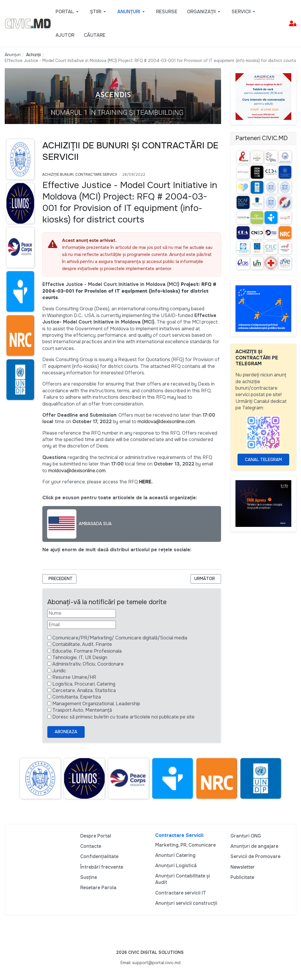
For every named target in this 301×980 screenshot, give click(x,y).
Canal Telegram (263, 460)
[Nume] (82, 613)
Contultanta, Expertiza (77, 697)
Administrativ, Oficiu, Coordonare (88, 664)
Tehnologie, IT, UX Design (80, 657)
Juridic (59, 671)
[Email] (82, 625)
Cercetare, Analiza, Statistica (84, 690)
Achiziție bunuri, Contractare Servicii (80, 175)
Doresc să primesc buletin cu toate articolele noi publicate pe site (123, 717)
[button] (68, 12)
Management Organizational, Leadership (96, 704)
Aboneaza (66, 732)
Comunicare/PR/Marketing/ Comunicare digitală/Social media (120, 638)
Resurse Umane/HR (74, 677)
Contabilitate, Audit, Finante (82, 644)
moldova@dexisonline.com (166, 422)
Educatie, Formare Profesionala (87, 651)
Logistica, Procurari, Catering (84, 684)
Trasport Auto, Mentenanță (82, 710)
